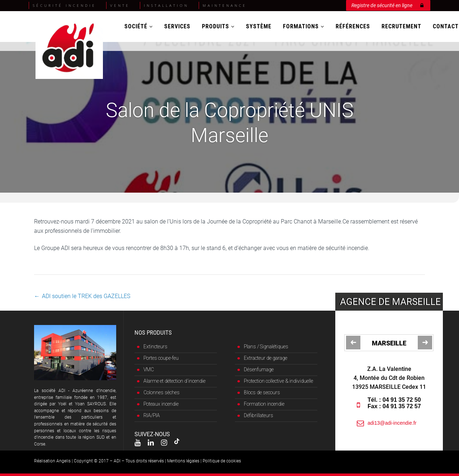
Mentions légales (183, 461)
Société (139, 26)
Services (177, 26)
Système (259, 26)
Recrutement (401, 26)
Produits (218, 26)
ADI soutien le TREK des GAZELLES (86, 296)
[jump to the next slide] (425, 343)
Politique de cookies (222, 461)
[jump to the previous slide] (353, 343)
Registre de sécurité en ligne (387, 4)
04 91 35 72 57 (404, 406)
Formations (304, 26)
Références (353, 26)
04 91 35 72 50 (404, 400)
